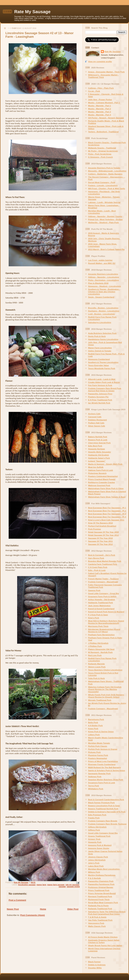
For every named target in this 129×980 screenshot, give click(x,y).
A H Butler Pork (95, 725)
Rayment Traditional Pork (100, 896)
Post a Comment (17, 900)
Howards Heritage (96, 449)
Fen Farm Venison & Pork (100, 385)
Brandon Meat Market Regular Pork (105, 561)
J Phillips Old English (98, 643)
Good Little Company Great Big (103, 833)
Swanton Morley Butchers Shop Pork (105, 780)
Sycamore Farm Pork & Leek (102, 783)
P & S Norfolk (94, 878)
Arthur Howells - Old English (102, 599)
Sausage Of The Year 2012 (100, 544)
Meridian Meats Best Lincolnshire (104, 869)
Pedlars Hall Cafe (96, 423)
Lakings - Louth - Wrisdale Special (104, 202)
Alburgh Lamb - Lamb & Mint (102, 379)
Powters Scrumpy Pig (98, 397)
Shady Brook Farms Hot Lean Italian (105, 945)
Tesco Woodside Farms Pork (102, 368)
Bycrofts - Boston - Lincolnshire (103, 308)
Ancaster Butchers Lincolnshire (103, 274)
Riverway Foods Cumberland (102, 764)
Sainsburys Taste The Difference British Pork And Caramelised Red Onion (107, 913)
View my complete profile (100, 61)
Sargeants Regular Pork (99, 773)
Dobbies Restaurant (97, 420)
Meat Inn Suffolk (96, 467)
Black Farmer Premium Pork (101, 803)
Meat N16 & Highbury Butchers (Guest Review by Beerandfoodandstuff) (106, 622)
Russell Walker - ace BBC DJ (102, 263)
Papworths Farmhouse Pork (101, 884)
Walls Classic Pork (97, 926)
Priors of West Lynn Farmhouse (103, 761)
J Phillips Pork (95, 646)
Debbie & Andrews (97, 965)
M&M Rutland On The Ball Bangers (104, 767)
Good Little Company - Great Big (103, 593)
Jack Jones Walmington (99, 606)
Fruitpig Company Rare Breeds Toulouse (107, 824)
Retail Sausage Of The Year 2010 (103, 532)
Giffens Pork (94, 830)
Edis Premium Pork (97, 815)
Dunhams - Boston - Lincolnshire (104, 311)
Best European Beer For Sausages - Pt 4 (107, 517)
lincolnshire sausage (27, 885)
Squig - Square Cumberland (101, 297)
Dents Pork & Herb (97, 336)
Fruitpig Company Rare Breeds (103, 821)
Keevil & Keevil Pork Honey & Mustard (106, 612)
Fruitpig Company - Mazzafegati (103, 582)
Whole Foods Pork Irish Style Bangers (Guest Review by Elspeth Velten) (106, 696)
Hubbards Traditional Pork (100, 603)
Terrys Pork (94, 786)
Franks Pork (94, 818)
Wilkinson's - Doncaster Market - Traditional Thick (103, 76)
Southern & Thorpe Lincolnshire (103, 362)
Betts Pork (93, 722)
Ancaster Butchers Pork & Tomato (104, 168)
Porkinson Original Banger (101, 887)
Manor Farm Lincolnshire (100, 348)
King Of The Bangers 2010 (100, 523)
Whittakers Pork (96, 789)
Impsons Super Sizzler (99, 848)
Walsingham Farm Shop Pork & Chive (106, 488)
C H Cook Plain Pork (98, 567)
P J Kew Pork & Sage (98, 615)
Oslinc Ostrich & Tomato (100, 351)
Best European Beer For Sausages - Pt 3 (107, 514)
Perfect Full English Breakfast (102, 526)
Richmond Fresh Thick (99, 899)
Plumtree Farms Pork (98, 755)
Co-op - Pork (94, 91)
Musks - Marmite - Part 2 (99, 109)
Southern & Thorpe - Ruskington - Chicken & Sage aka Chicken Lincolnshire (104, 292)
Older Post (73, 909)
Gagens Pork (94, 590)
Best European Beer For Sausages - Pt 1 (107, 508)
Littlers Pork (94, 735)
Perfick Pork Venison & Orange (103, 749)
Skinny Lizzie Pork (97, 667)
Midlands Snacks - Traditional (102, 148)
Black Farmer (94, 962)
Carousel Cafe (95, 417)
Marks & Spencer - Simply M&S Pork (105, 464)
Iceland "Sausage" (97, 461)
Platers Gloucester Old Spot (101, 649)
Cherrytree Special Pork (99, 443)
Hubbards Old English (99, 455)
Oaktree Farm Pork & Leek (100, 470)
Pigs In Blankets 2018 (98, 283)
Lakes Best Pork (96, 866)
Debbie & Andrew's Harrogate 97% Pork (107, 812)
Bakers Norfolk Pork (98, 437)
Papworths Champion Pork (101, 881)
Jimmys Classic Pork (98, 857)
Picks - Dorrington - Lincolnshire (103, 280)
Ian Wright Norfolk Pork (99, 403)
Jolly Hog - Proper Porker (100, 100)
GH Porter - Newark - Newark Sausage (106, 118)
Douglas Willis (95, 968)
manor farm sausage (56, 885)
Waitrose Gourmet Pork (99, 485)
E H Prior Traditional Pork (100, 400)
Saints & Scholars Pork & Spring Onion (107, 770)
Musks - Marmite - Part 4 (99, 115)
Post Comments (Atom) (33, 915)
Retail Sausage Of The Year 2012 (103, 535)
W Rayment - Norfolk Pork (100, 652)
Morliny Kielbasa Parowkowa (102, 875)
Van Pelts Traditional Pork (100, 920)
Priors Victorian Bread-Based (102, 893)
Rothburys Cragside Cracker (102, 482)
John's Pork (94, 863)
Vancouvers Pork (96, 923)
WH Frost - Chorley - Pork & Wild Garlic (107, 188)
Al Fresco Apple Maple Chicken (103, 937)
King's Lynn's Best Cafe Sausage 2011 (106, 520)
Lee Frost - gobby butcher (100, 260)
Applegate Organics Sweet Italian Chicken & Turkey (104, 941)
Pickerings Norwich (97, 473)
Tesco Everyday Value (98, 365)
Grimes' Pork (94, 839)
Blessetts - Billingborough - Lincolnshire (107, 171)
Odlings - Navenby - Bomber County (105, 216)
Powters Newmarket (98, 758)
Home (43, 909)
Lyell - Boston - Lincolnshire (101, 314)
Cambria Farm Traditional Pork (103, 564)
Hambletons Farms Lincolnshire (103, 339)
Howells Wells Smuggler (100, 452)
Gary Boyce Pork (96, 558)
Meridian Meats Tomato (99, 743)
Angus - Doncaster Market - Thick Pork (106, 72)
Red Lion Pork (95, 655)
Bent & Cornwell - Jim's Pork (102, 555)
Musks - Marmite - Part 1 (99, 106)
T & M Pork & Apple (97, 917)
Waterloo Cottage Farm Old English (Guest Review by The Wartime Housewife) (105, 689)
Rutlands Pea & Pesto (98, 906)
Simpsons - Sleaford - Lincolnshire (104, 286)
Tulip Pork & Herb (96, 678)
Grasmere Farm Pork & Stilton (102, 596)
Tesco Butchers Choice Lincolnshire (105, 670)
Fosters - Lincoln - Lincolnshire (103, 185)
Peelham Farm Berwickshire (101, 635)
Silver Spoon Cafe (97, 426)
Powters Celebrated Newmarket (103, 476)
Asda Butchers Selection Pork (102, 333)
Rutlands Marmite (96, 664)
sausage (62, 887)
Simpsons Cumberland (99, 359)
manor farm (41, 885)
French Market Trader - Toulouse (103, 579)
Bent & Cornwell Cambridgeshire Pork (106, 800)
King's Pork (94, 618)
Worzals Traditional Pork (100, 700)
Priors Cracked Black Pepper (102, 479)
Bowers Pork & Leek (98, 440)
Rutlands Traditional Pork (100, 909)
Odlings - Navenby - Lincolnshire (104, 277)
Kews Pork (93, 728)
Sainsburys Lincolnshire (100, 322)
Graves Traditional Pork (99, 836)
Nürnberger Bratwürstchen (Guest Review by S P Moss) (104, 630)
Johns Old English (97, 860)
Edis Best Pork (95, 446)
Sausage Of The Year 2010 (100, 538)
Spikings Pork (95, 777)
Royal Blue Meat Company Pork (103, 902)
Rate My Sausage (32, 12)
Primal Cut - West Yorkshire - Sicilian (105, 219)
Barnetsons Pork (96, 719)
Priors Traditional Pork (99, 890)
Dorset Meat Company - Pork (102, 182)
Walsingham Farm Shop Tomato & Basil (107, 497)
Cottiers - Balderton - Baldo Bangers (105, 174)
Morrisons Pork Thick (98, 626)
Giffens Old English (97, 827)
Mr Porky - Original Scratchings (103, 151)
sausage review (73, 887)
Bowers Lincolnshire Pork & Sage (104, 806)
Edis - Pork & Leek (97, 570)
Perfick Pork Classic (98, 746)
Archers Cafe (94, 414)
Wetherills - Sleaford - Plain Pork (103, 222)
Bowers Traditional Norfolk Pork (103, 809)
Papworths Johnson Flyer (100, 394)
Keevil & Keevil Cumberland (101, 609)
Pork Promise (94, 529)
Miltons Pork (94, 872)
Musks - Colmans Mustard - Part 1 (104, 103)
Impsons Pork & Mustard (100, 845)
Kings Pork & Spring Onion (101, 732)
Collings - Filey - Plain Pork (101, 88)
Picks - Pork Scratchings (100, 154)
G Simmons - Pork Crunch (100, 157)
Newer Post (13, 909)
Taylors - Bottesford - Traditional (103, 132)
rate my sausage (72, 885)
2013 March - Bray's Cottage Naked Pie (106, 249)
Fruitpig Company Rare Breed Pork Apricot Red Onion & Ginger (105, 389)
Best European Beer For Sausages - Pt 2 (107, 511)
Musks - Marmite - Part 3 (99, 112)
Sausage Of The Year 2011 (100, 541)
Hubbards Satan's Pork (99, 458)
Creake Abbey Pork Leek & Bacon (104, 382)
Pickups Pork (94, 752)
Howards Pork (95, 842)
